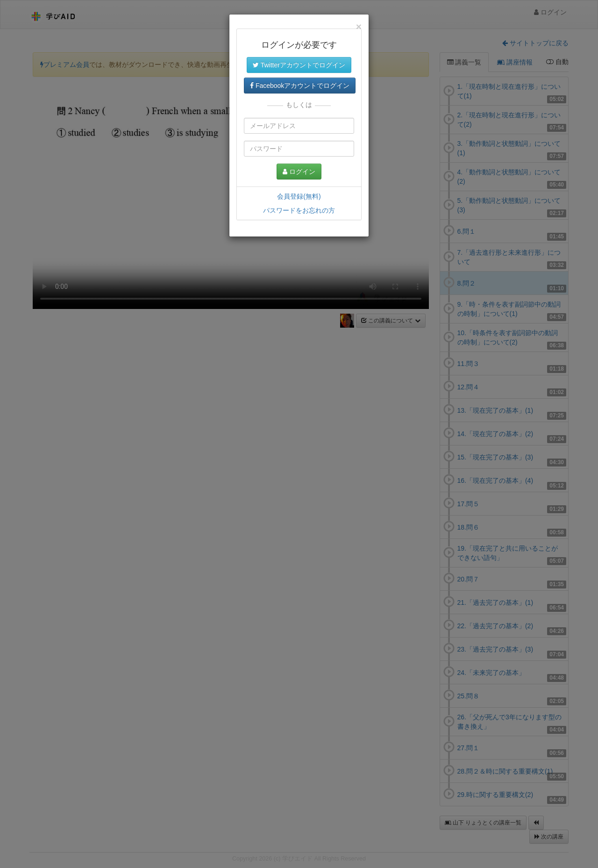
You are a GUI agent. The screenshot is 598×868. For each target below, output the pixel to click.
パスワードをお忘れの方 (299, 210)
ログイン (299, 172)
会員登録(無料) (299, 196)
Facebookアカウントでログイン (300, 86)
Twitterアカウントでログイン (299, 65)
